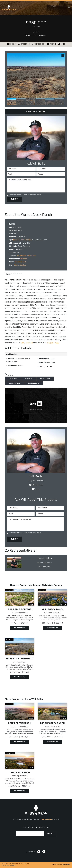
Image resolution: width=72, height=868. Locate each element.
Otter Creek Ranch (20, 724)
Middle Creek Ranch (52, 724)
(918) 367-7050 (53, 342)
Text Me (36, 489)
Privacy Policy (12, 866)
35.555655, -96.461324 (27, 255)
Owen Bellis (44, 559)
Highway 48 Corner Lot (20, 659)
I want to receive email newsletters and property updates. (25, 195)
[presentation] (30, 841)
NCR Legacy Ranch (52, 610)
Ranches (28, 239)
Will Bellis (24, 258)
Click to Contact (20, 265)
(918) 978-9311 (20, 261)
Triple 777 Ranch (20, 773)
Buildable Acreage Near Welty (20, 610)
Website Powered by (61, 865)
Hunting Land (19, 239)
